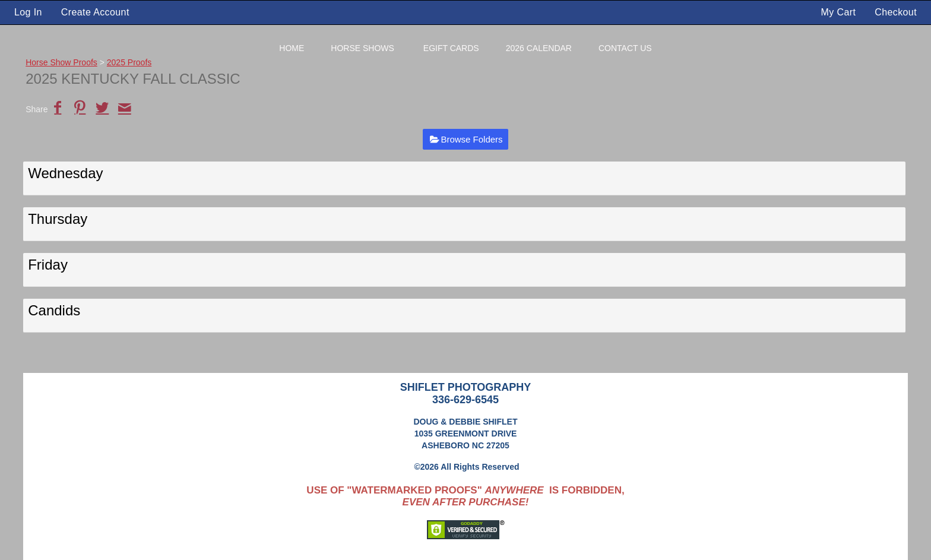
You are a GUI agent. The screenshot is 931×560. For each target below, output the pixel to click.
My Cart (840, 12)
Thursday (58, 219)
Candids (54, 310)
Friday (48, 265)
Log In (28, 12)
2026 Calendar (539, 48)
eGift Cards (451, 48)
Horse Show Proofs (61, 62)
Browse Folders (471, 139)
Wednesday (65, 173)
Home (292, 48)
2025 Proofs (129, 62)
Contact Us (625, 48)
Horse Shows (362, 48)
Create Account (95, 12)
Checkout (896, 12)
